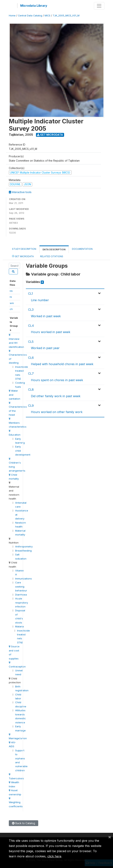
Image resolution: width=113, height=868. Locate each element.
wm (12, 303)
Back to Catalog (24, 823)
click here (54, 856)
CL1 (31, 294)
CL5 (31, 342)
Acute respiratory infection (22, 602)
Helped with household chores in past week (62, 364)
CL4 (31, 326)
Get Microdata (50, 135)
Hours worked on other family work (57, 412)
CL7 (31, 374)
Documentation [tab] (82, 249)
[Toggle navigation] (99, 6)
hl (11, 297)
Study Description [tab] (24, 249)
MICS (48, 16)
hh (11, 291)
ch (11, 309)
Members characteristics (18, 423)
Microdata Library (34, 6)
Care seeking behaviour (21, 586)
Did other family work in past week (56, 396)
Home (12, 16)
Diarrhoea (21, 595)
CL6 (31, 358)
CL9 (31, 406)
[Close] (110, 837)
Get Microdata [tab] (23, 256)
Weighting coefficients (16, 802)
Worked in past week (46, 316)
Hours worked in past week (51, 332)
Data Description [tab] (54, 249)
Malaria (19, 626)
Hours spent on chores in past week (57, 380)
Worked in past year (45, 348)
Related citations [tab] (52, 256)
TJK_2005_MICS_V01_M (66, 16)
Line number (40, 300)
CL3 (31, 310)
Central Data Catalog (30, 16)
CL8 (31, 390)
